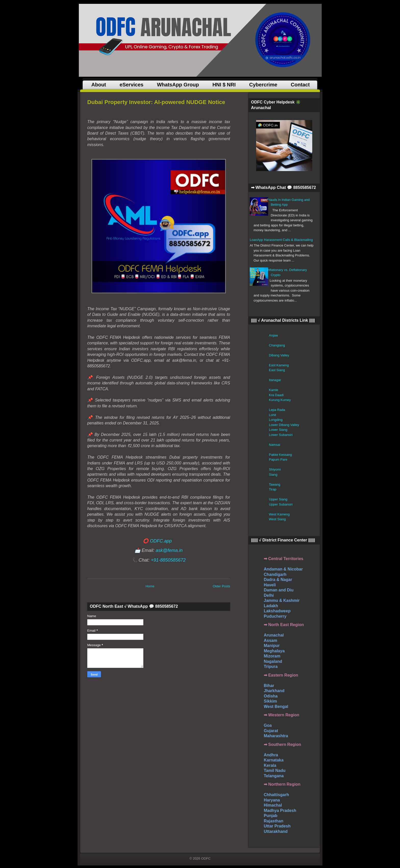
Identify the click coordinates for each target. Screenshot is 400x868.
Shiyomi (275, 469)
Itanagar (275, 380)
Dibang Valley (279, 355)
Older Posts (221, 586)
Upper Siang (278, 499)
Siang (273, 475)
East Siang (277, 370)
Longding (276, 420)
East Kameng (279, 365)
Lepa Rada (277, 410)
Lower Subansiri (281, 435)
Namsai (274, 445)
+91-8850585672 (168, 560)
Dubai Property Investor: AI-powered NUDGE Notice (156, 102)
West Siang (277, 519)
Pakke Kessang (280, 455)
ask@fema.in (169, 550)
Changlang (277, 345)
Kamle (274, 390)
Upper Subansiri (281, 504)
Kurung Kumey (280, 400)
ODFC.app (161, 541)
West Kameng (279, 514)
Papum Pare (278, 459)
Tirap (273, 489)
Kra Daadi (276, 395)
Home (150, 586)
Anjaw (273, 335)
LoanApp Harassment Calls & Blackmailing (281, 240)
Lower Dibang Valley (284, 425)
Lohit (272, 415)
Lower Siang (278, 430)
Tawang (275, 484)
